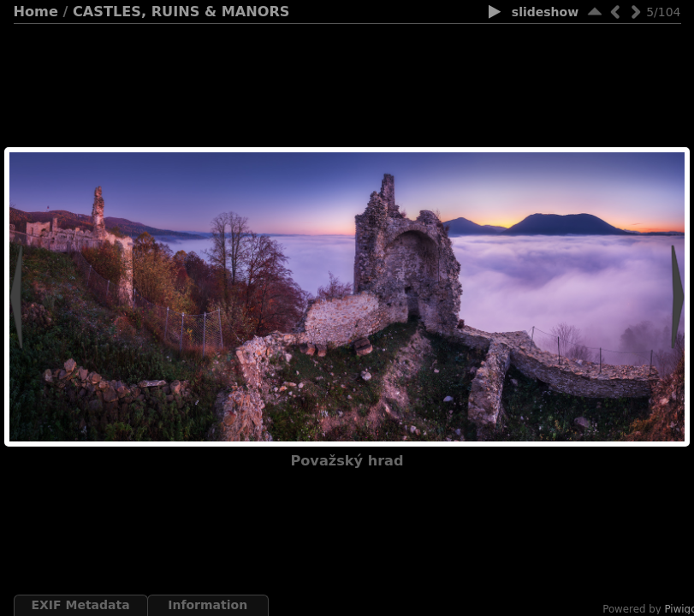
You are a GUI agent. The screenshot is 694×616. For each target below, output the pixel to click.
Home (36, 12)
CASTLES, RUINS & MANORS (181, 12)
